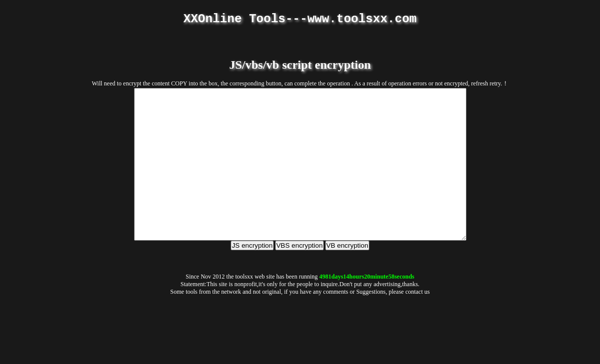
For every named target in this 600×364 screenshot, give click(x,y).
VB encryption (347, 276)
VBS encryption (299, 276)
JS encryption (252, 276)
